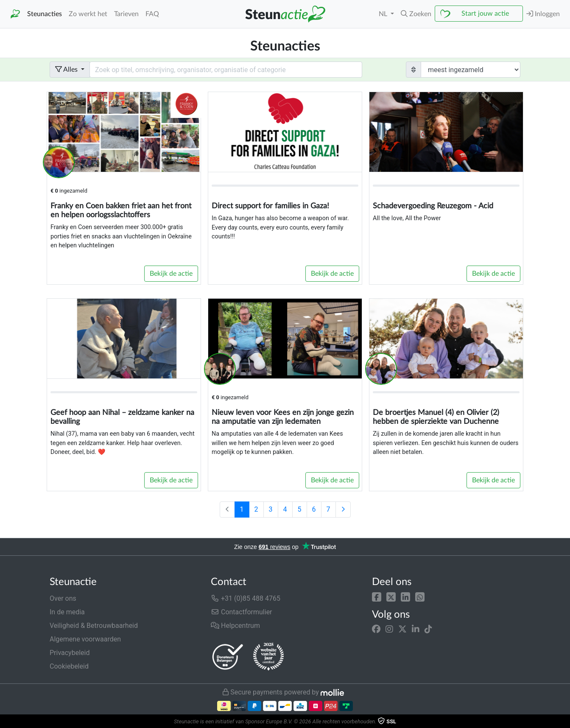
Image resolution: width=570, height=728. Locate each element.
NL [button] (384, 14)
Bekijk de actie (171, 274)
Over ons (63, 598)
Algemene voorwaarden (85, 639)
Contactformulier (242, 612)
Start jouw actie (485, 14)
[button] (377, 597)
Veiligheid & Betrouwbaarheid (94, 626)
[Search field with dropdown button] (226, 70)
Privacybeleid (70, 653)
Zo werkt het (88, 14)
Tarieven (126, 14)
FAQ (152, 14)
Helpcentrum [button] (235, 626)
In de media (67, 612)
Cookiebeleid (69, 666)
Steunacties (45, 14)
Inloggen (543, 14)
